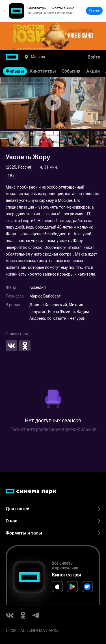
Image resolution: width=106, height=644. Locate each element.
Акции (93, 71)
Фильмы (15, 71)
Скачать (94, 11)
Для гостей (53, 509)
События (71, 71)
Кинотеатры (43, 71)
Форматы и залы (53, 533)
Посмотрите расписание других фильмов (53, 429)
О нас (53, 521)
